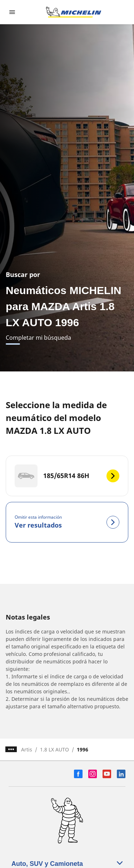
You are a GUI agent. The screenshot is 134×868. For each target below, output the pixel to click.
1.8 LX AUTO (54, 749)
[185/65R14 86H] (67, 476)
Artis (27, 749)
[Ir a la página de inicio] (74, 12)
